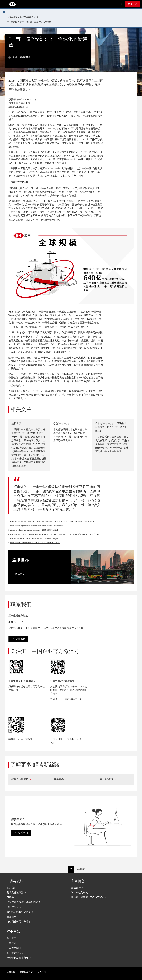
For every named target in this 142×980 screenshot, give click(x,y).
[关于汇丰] (33, 938)
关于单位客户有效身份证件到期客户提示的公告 (29, 22)
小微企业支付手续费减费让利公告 (23, 17)
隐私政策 (42, 972)
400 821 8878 (16, 622)
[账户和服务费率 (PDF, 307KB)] (97, 897)
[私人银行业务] (33, 953)
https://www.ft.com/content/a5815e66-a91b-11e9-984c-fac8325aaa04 (35, 543)
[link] (18, 639)
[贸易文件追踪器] (33, 892)
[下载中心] (33, 897)
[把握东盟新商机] (29, 779)
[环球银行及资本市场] (33, 958)
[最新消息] (33, 917)
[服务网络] (71, 779)
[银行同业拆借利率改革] (33, 921)
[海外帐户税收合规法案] (33, 912)
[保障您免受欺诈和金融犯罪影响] (33, 902)
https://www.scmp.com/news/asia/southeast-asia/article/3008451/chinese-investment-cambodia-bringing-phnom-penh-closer (55, 534)
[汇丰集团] (33, 943)
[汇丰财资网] (33, 948)
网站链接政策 (26, 972)
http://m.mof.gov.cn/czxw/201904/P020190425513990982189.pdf (34, 538)
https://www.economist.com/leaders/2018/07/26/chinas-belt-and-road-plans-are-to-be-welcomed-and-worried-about (52, 522)
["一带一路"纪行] (113, 779)
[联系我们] (33, 888)
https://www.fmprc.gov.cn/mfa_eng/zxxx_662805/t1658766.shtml (34, 530)
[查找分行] (97, 888)
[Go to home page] (12, 4)
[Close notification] (138, 12)
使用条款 (11, 972)
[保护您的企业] (33, 907)
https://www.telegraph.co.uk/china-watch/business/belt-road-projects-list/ (36, 526)
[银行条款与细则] (97, 892)
